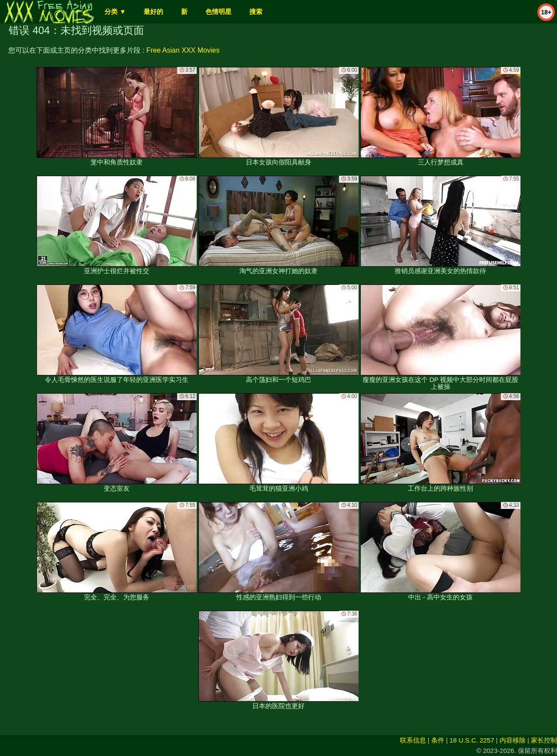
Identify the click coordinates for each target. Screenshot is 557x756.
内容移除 (513, 740)
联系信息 (413, 740)
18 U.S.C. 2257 (472, 740)
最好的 (153, 12)
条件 (438, 740)
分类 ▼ (115, 12)
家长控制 (544, 740)
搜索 (256, 12)
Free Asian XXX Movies (183, 50)
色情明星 (218, 12)
